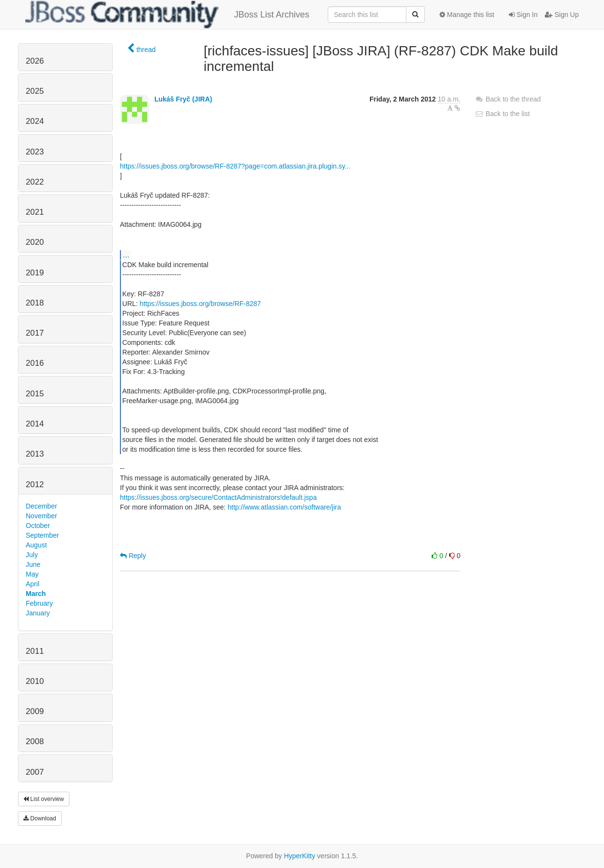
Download (40, 818)
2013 (35, 454)
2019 (35, 273)
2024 (35, 121)
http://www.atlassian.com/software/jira (284, 507)
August (36, 545)
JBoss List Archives (167, 15)
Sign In (523, 15)
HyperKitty (300, 856)
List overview (44, 799)
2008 (35, 741)
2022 (35, 182)
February (39, 603)
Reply (133, 556)
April (33, 584)
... (126, 255)
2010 (35, 681)
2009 (35, 711)
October (38, 526)
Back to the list (502, 114)
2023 (35, 152)
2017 (35, 333)
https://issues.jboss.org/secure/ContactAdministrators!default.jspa (218, 497)
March (36, 594)
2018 (35, 303)
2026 (35, 61)
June (33, 564)
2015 (35, 394)
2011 (35, 651)
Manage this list (467, 15)
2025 (35, 91)
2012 (35, 485)
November (42, 516)
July (32, 555)
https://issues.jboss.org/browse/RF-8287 (201, 304)
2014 (35, 424)
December (42, 506)
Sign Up (562, 15)
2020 (35, 242)
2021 (35, 212)
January (38, 613)
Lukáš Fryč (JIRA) (183, 99)
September (42, 535)
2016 (35, 363)
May (32, 574)
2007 (35, 772)
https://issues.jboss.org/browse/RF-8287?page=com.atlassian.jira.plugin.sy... (235, 166)
